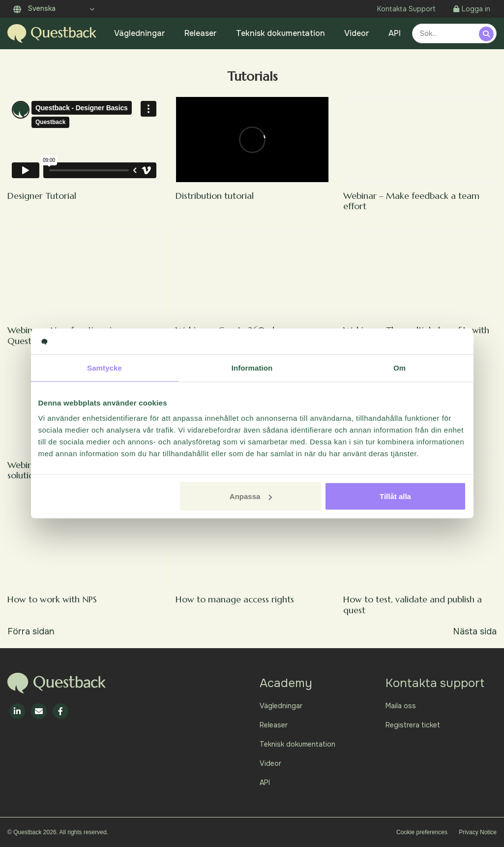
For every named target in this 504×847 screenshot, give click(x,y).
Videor (357, 33)
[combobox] (447, 33)
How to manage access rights (235, 599)
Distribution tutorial (215, 196)
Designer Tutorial (42, 196)
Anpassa (251, 496)
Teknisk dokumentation (281, 33)
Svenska (34, 8)
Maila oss (401, 706)
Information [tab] (252, 367)
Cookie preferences (422, 832)
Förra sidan (31, 631)
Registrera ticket (413, 725)
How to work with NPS (52, 599)
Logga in (472, 9)
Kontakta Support (406, 9)
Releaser (201, 33)
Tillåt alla (395, 496)
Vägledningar (140, 33)
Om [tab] (400, 367)
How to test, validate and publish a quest (413, 605)
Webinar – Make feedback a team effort (411, 201)
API (395, 33)
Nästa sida (475, 631)
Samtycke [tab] (104, 367)
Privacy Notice (478, 832)
